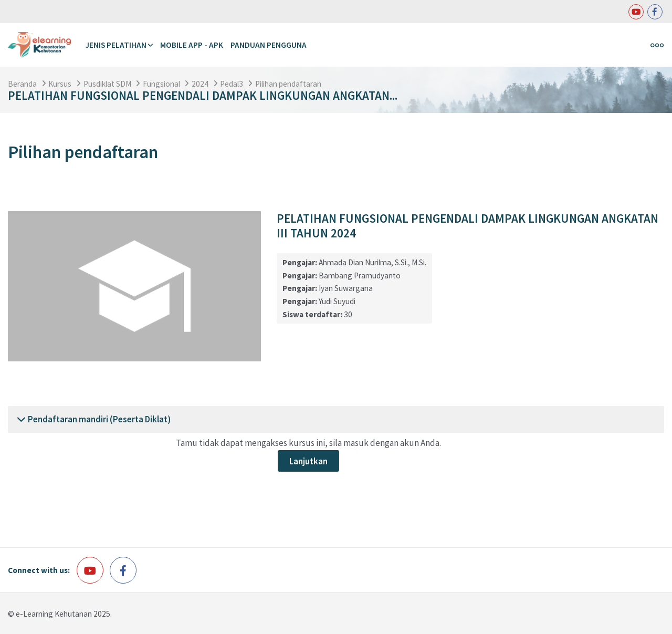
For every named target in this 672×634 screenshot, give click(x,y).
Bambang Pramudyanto (360, 276)
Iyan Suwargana (346, 288)
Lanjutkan (308, 461)
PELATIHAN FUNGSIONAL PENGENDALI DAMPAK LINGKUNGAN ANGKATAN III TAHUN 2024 (468, 226)
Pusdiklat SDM (107, 84)
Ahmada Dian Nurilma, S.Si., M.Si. (372, 262)
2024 (200, 84)
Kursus (60, 84)
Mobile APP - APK (192, 45)
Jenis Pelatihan (116, 45)
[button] (21, 419)
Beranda (22, 84)
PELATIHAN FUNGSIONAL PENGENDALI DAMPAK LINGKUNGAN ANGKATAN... (203, 95)
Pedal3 (232, 84)
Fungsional (161, 84)
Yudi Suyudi (337, 301)
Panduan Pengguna (269, 45)
